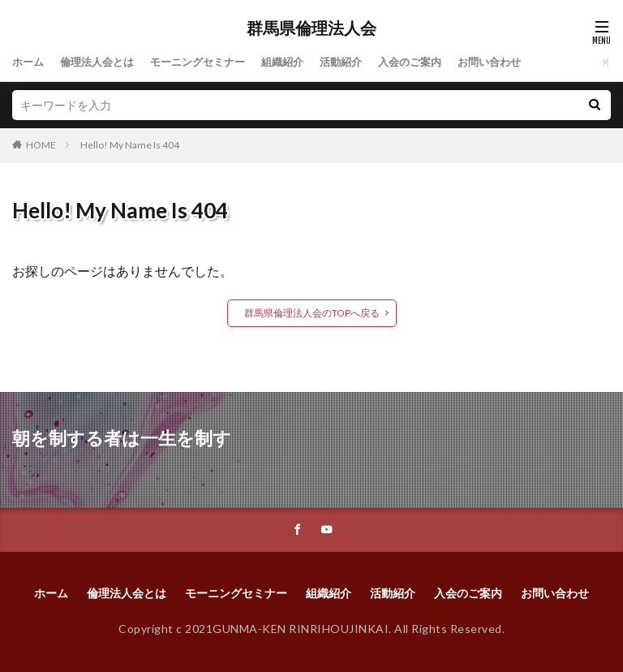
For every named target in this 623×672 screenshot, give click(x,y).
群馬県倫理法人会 (311, 28)
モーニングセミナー (209, 62)
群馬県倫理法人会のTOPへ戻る (312, 313)
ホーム (29, 62)
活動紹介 (361, 62)
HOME (41, 145)
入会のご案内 (434, 62)
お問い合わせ (518, 62)
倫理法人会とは (102, 62)
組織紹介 (299, 62)
